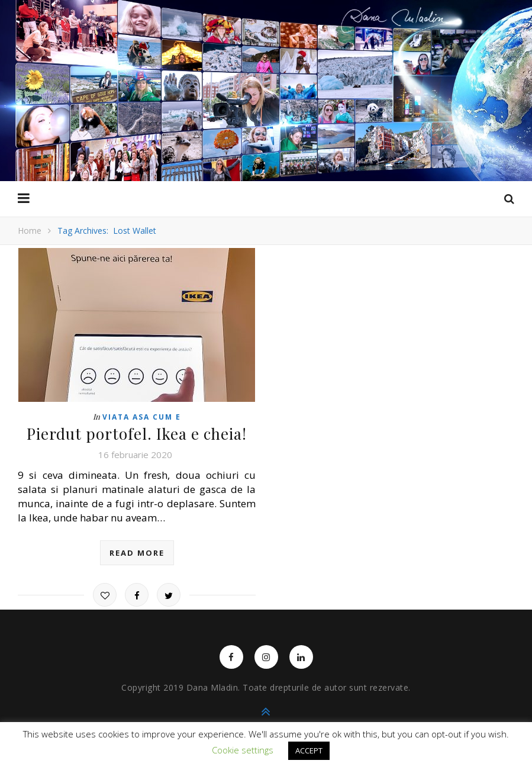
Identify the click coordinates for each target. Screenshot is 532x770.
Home (30, 231)
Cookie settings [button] (243, 750)
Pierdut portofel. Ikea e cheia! (137, 434)
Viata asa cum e (142, 417)
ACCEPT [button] (309, 750)
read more (137, 553)
